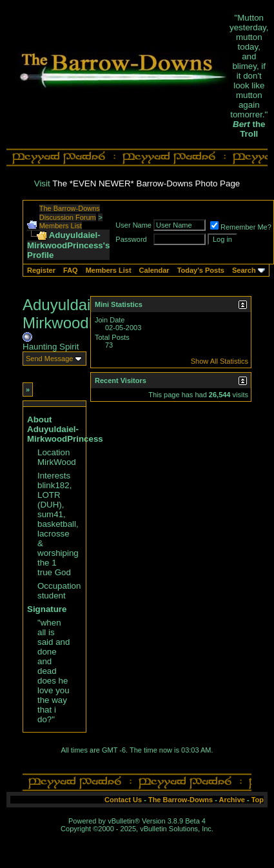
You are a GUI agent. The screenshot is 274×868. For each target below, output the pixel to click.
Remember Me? (241, 227)
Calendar (154, 270)
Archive (232, 800)
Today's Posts (201, 270)
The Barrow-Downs (181, 800)
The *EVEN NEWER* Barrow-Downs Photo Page (146, 183)
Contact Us (123, 800)
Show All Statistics (220, 361)
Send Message (49, 359)
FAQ (71, 270)
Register (41, 270)
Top (258, 800)
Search (244, 270)
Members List (61, 226)
